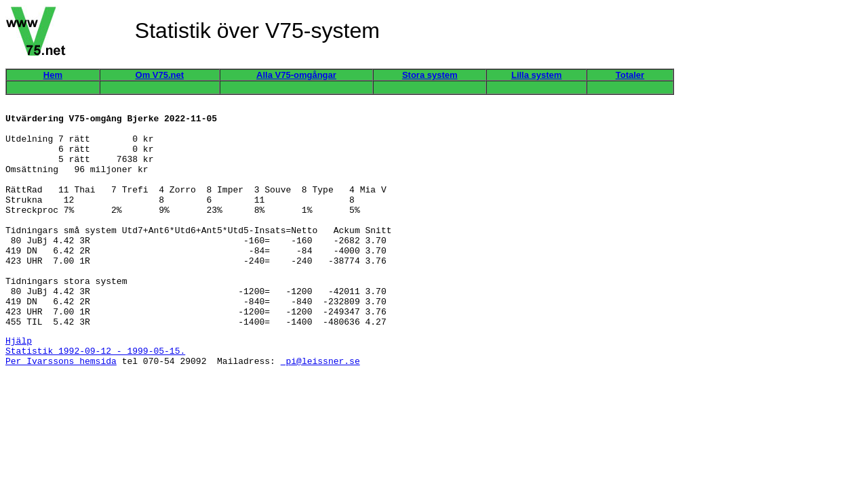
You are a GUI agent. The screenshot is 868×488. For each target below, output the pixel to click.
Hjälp (19, 385)
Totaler (630, 75)
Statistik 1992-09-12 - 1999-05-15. (95, 397)
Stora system (430, 75)
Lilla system (536, 75)
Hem (53, 75)
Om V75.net (160, 75)
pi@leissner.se (320, 409)
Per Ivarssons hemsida (61, 409)
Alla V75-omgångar (296, 75)
